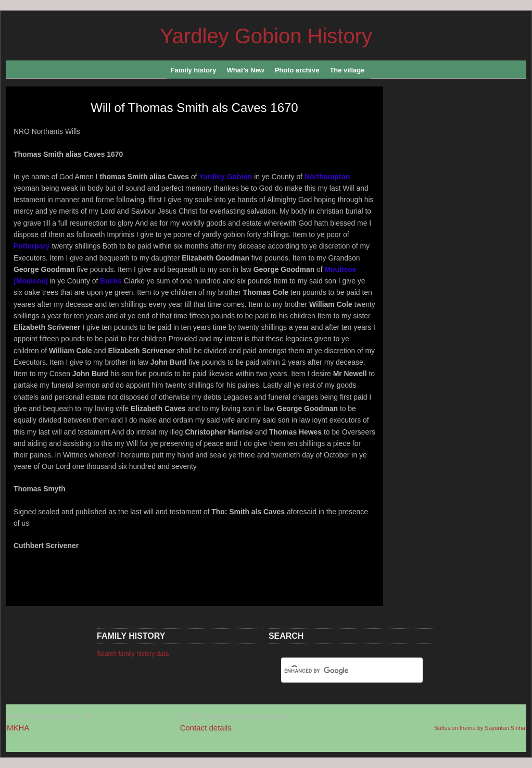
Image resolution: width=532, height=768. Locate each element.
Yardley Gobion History (266, 36)
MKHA (18, 728)
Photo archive (299, 72)
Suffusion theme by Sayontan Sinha (480, 728)
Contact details (206, 728)
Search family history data (133, 654)
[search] (339, 671)
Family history (195, 72)
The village (349, 72)
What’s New (247, 72)
